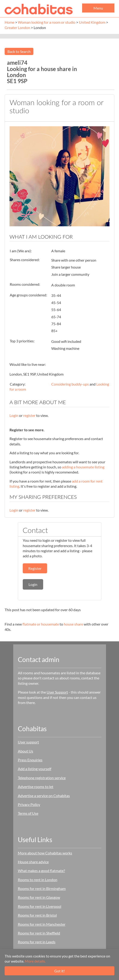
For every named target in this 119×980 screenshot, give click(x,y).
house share (73, 624)
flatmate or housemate (41, 624)
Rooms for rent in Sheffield (39, 933)
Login (14, 415)
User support (28, 742)
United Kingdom (92, 22)
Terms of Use (28, 813)
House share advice (33, 862)
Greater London (17, 28)
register (29, 415)
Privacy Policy (29, 804)
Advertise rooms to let (36, 787)
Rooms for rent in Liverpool (40, 906)
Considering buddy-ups (70, 384)
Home (10, 22)
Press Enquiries (30, 760)
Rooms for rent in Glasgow (39, 897)
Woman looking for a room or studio (47, 22)
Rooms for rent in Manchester (42, 924)
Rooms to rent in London (38, 880)
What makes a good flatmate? (41, 871)
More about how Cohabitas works (45, 853)
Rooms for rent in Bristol (37, 915)
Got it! (59, 971)
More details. (35, 961)
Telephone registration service (42, 778)
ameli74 (17, 63)
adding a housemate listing (83, 467)
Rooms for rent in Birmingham (42, 888)
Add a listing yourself (35, 769)
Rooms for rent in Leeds (37, 942)
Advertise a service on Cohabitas (44, 796)
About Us (26, 751)
